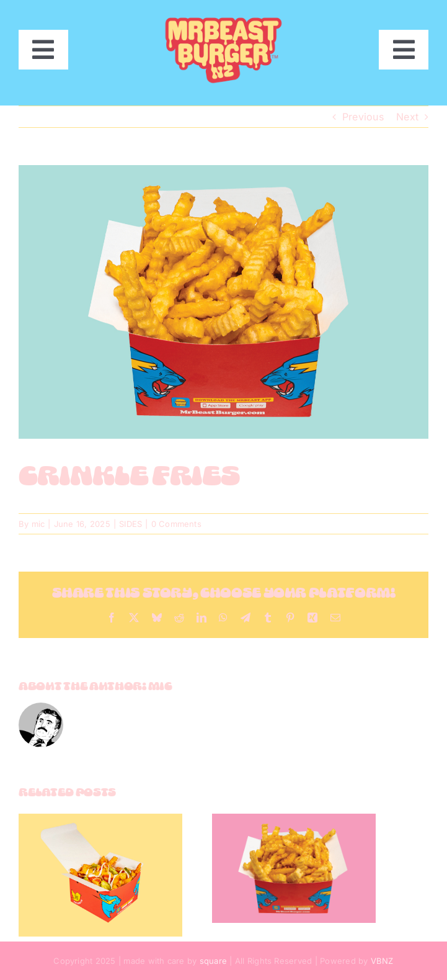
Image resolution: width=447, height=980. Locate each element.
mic (38, 524)
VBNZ (382, 961)
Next (407, 117)
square (213, 961)
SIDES (131, 524)
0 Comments (176, 524)
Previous (363, 117)
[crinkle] (223, 302)
